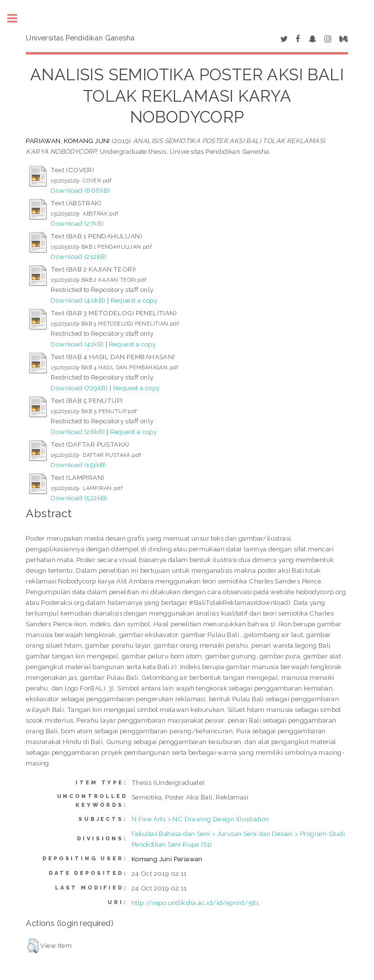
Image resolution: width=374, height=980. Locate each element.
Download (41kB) (77, 344)
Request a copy (134, 300)
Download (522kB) (79, 498)
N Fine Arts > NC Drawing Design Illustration (200, 819)
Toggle (18, 18)
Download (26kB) (78, 432)
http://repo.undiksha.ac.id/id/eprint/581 (196, 903)
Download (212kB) (79, 256)
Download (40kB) (78, 300)
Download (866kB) (80, 190)
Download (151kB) (78, 465)
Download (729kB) (79, 388)
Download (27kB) (77, 223)
